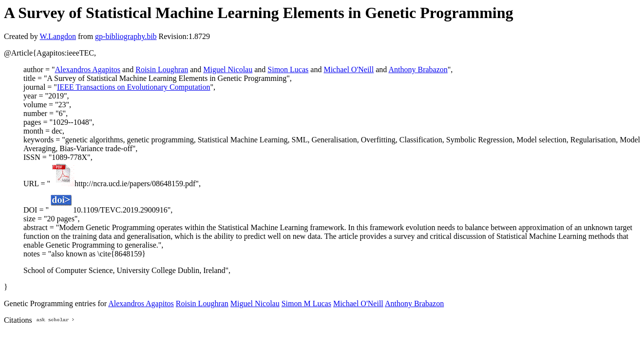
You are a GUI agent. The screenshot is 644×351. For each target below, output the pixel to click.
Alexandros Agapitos (87, 69)
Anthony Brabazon (418, 69)
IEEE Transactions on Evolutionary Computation (134, 87)
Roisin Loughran (162, 69)
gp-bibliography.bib (126, 36)
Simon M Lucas (306, 303)
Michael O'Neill (349, 69)
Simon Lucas (288, 69)
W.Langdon (58, 36)
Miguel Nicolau (228, 69)
